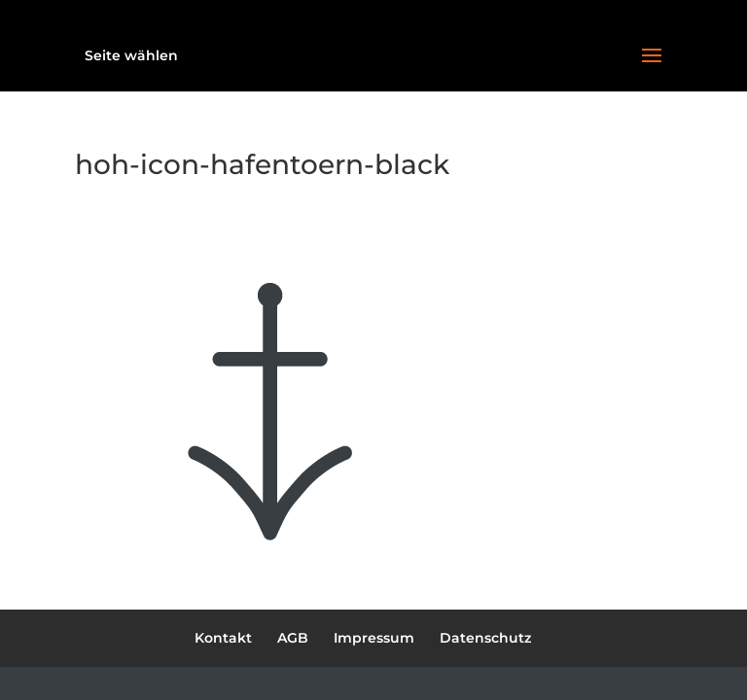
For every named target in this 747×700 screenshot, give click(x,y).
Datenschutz (485, 638)
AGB (293, 638)
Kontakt (223, 638)
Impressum (374, 638)
